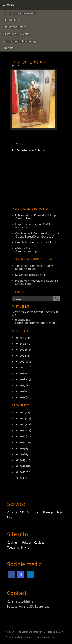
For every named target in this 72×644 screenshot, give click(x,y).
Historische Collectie (17, 34)
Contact (12, 512)
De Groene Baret (14, 27)
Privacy (27, 543)
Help (59, 512)
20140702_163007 (29, 62)
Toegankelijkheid (18, 548)
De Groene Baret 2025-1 (30, 275)
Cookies (39, 543)
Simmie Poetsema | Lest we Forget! (37, 243)
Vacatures (34, 512)
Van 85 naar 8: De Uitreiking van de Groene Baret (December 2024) (37, 235)
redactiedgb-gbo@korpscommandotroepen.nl (37, 321)
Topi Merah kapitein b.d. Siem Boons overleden (34, 267)
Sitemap (48, 512)
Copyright (13, 543)
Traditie (9, 48)
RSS (22, 512)
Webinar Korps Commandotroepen (28, 250)
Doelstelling (11, 20)
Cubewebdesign (45, 637)
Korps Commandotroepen (29, 632)
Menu (8, 5)
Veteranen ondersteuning (20, 41)
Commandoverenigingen (20, 13)
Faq (9, 517)
